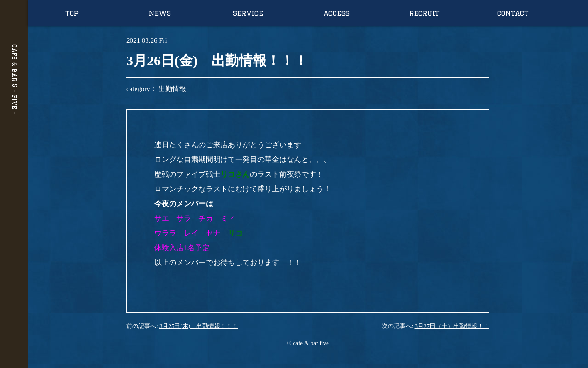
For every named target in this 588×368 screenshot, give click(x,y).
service (248, 13)
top (72, 13)
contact (513, 13)
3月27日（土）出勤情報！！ (452, 326)
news (160, 13)
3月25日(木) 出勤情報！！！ (199, 326)
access (336, 13)
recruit (424, 13)
